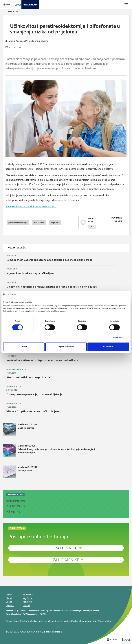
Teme (9, 594)
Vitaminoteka (104, 621)
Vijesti (9, 601)
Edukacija (28, 594)
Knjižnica (27, 598)
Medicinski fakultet (61, 621)
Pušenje (11, 511)
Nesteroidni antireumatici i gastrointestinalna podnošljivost (43, 360)
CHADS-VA (13, 506)
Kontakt (9, 610)
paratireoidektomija (18, 222)
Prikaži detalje (119, 338)
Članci (9, 598)
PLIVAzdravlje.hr (30, 614)
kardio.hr (29, 621)
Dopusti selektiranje (66, 347)
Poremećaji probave (17, 369)
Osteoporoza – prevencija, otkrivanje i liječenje (34, 394)
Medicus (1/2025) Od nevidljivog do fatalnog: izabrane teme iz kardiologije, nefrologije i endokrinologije (49, 450)
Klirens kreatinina (16, 500)
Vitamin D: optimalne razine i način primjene (33, 411)
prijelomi (55, 222)
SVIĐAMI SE (92, 223)
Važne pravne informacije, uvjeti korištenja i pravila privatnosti (70, 610)
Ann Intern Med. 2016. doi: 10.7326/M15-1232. (31, 207)
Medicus (27, 601)
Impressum (34, 610)
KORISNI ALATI (15, 494)
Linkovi (26, 605)
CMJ (16, 621)
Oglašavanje (21, 610)
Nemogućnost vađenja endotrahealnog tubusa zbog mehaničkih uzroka (49, 260)
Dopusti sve (108, 347)
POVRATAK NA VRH (117, 220)
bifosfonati (39, 222)
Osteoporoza (14, 386)
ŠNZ (95, 621)
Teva (8, 614)
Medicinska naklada (81, 621)
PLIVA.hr (44, 614)
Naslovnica (13, 11)
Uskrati (24, 347)
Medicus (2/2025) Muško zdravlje (20, 429)
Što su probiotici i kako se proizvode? (29, 377)
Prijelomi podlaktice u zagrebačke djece (30, 273)
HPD (21, 621)
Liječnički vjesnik (42, 621)
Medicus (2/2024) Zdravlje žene (20, 472)
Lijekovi (10, 605)
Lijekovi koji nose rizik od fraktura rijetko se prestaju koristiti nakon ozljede (52, 286)
